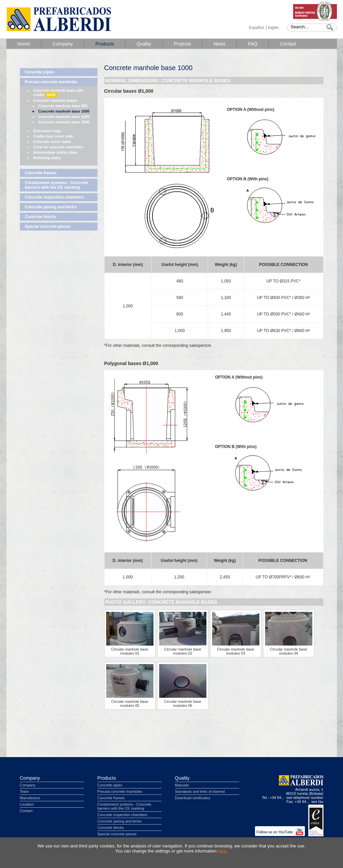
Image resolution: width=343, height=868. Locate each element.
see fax (317, 802)
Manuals (182, 785)
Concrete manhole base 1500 (64, 122)
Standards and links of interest (200, 791)
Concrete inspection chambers (54, 197)
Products (105, 44)
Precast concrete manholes (51, 82)
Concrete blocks (41, 217)
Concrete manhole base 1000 (64, 111)
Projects (183, 44)
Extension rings (47, 131)
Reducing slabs (47, 158)
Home (24, 44)
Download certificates (193, 798)
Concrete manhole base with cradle (59, 93)
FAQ (253, 44)
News (219, 44)
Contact (288, 44)
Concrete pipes (40, 72)
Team (24, 791)
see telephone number (305, 798)
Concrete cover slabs (52, 142)
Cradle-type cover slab (53, 136)
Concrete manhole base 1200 (64, 117)
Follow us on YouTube (280, 832)
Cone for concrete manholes (59, 147)
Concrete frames (41, 173)
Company (63, 44)
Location (27, 804)
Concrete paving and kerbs (51, 207)
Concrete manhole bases (55, 100)
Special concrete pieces (48, 227)
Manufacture (30, 798)
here (222, 851)
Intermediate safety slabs (55, 152)
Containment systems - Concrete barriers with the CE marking (56, 185)
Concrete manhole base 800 (63, 106)
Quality (144, 44)
